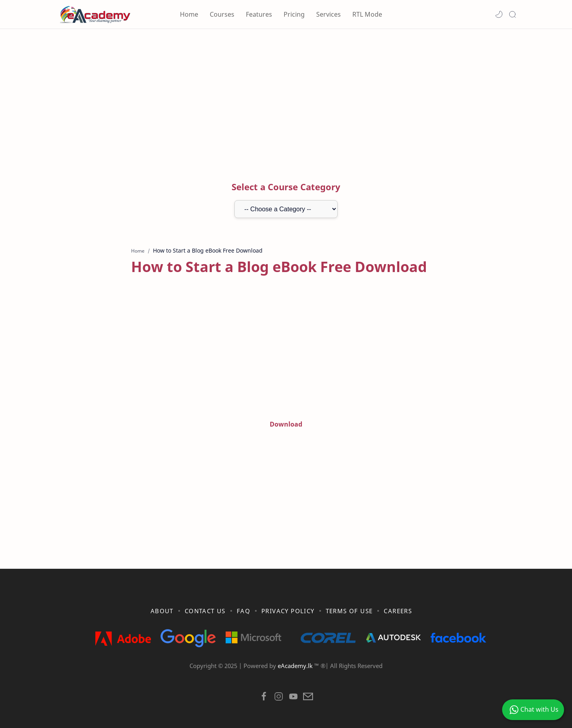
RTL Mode (367, 14)
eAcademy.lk (296, 666)
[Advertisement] (286, 97)
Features (259, 14)
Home (189, 14)
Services (329, 14)
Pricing (294, 14)
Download (286, 424)
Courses (222, 14)
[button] (499, 14)
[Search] (512, 14)
